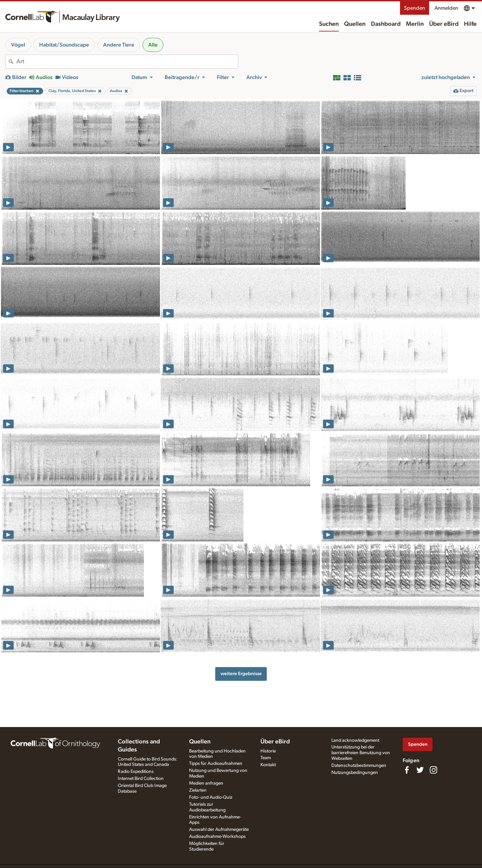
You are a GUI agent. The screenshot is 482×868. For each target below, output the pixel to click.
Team (266, 758)
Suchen (329, 24)
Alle (153, 45)
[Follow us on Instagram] (433, 770)
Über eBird (444, 24)
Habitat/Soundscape (64, 45)
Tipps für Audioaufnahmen (216, 764)
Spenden (415, 8)
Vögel (18, 45)
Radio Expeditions (136, 772)
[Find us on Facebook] (407, 770)
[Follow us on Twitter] (420, 770)
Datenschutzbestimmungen (359, 766)
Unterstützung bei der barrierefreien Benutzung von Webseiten (361, 753)
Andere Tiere (119, 45)
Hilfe (470, 24)
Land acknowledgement (355, 740)
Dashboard (386, 24)
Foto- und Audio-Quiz (211, 797)
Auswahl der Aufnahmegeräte (219, 829)
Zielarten (198, 790)
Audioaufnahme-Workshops (217, 837)
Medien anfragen (206, 783)
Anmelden (446, 8)
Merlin (415, 24)
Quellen (355, 24)
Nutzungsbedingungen (355, 773)
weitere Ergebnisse (241, 674)
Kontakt (268, 765)
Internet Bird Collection (141, 779)
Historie (268, 751)
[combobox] (127, 62)
